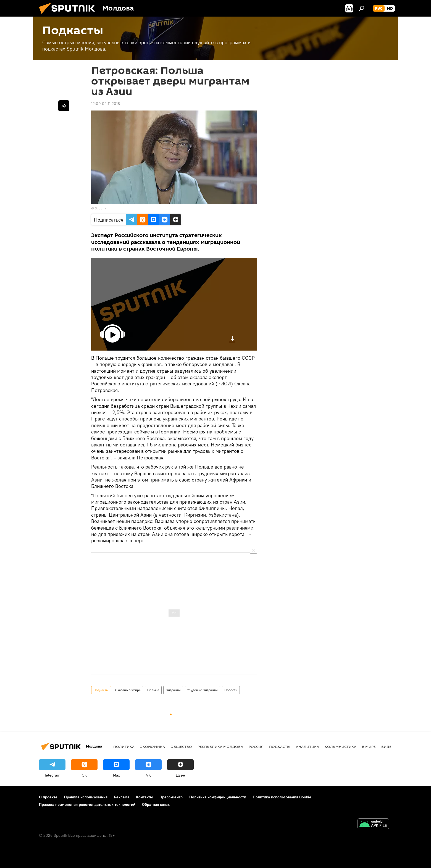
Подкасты (101, 690)
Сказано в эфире (128, 690)
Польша (153, 690)
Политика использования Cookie (282, 797)
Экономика (153, 746)
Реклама (122, 797)
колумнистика (341, 746)
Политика (124, 746)
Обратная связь (156, 804)
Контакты (144, 797)
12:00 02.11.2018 (106, 104)
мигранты (173, 690)
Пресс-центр (171, 797)
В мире (369, 746)
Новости (231, 690)
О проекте (48, 797)
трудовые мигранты (203, 690)
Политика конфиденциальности (218, 797)
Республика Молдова (220, 746)
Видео (388, 746)
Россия (256, 746)
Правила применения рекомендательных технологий (87, 804)
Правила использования (86, 797)
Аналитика (308, 746)
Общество (181, 746)
